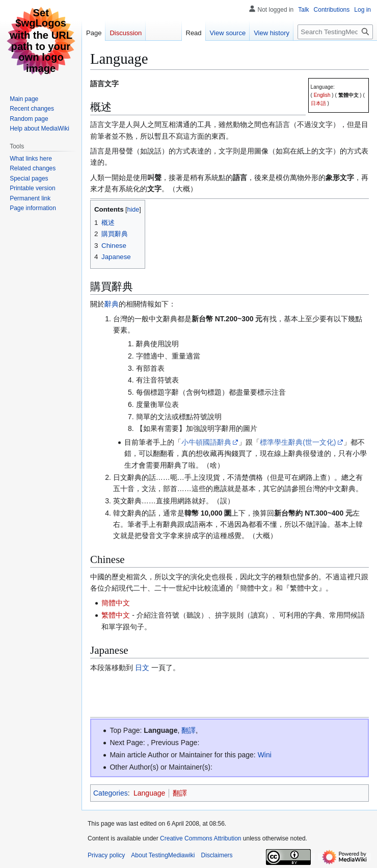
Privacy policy (106, 855)
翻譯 (188, 730)
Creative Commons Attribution (200, 838)
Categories (111, 793)
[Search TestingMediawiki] (335, 32)
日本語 (318, 103)
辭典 (112, 304)
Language (160, 730)
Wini (265, 755)
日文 (142, 668)
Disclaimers (217, 855)
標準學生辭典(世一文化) (298, 442)
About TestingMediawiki (163, 855)
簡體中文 (116, 603)
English (322, 95)
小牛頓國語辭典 (206, 442)
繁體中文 (348, 95)
